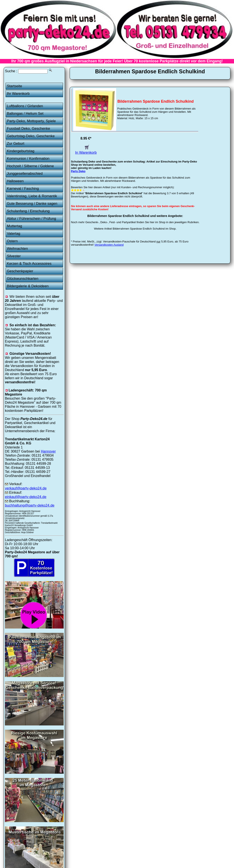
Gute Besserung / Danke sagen (32, 204)
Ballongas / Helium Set (25, 114)
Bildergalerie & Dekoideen (28, 286)
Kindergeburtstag (21, 151)
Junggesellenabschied (25, 174)
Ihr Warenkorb (18, 94)
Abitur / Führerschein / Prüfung (31, 219)
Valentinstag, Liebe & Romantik (32, 196)
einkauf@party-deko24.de (26, 497)
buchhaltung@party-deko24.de (30, 505)
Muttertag (14, 226)
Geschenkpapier (20, 271)
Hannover (48, 451)
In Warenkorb (86, 150)
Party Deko (78, 171)
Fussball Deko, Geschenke (28, 129)
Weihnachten (17, 249)
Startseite (14, 86)
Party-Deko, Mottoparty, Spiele (31, 121)
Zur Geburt (16, 144)
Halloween (15, 181)
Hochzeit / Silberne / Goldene (30, 166)
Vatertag (14, 234)
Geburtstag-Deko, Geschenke (31, 136)
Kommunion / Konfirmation (28, 159)
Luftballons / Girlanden (25, 106)
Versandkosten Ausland (109, 245)
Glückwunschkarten (23, 279)
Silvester (14, 256)
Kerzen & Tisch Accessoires (29, 264)
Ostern (12, 241)
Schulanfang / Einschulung (28, 211)
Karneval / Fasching (23, 189)
